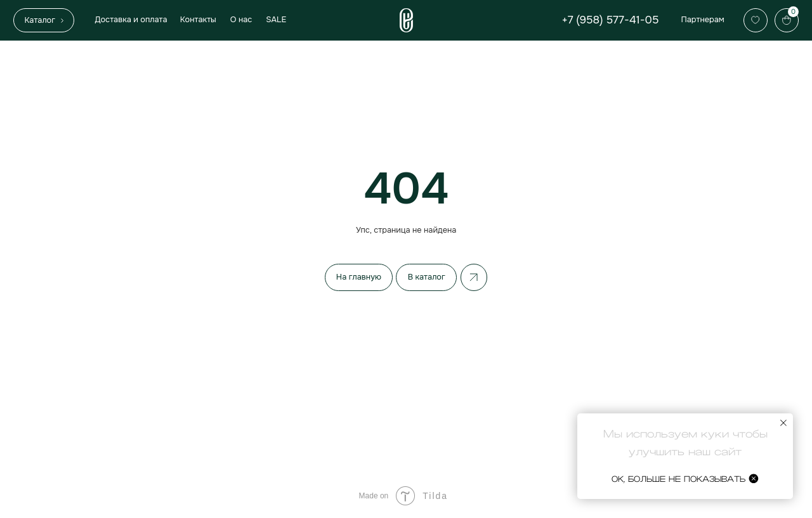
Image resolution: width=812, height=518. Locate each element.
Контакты (198, 20)
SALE (276, 20)
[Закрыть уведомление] (783, 423)
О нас (241, 20)
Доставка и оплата (131, 20)
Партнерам (702, 20)
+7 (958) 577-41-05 (611, 20)
